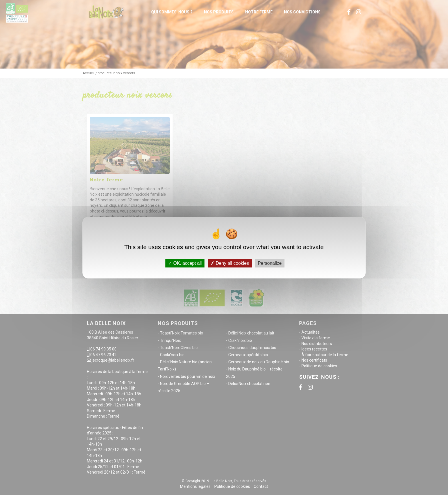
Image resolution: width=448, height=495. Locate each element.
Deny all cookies (230, 263)
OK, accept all (185, 263)
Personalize (270, 263)
